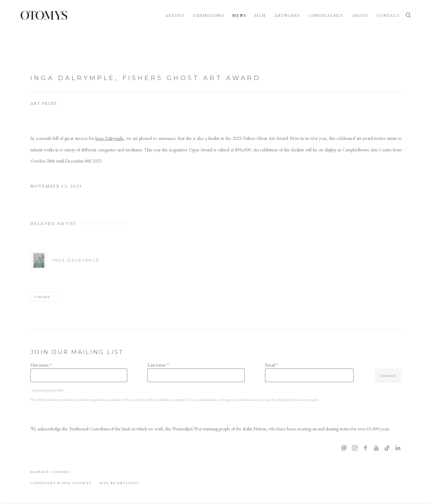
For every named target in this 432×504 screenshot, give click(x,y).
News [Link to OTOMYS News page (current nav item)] (239, 16)
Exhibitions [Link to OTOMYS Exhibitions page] (209, 16)
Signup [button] (388, 376)
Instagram (355, 448)
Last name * (158, 365)
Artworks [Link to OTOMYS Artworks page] (287, 16)
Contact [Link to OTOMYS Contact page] (388, 16)
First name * (41, 365)
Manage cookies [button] (50, 472)
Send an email (344, 448)
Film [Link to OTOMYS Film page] (260, 16)
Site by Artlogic (119, 483)
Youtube (376, 448)
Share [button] (44, 297)
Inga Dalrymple (109, 138)
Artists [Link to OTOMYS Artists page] (175, 16)
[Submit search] (409, 16)
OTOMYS (44, 15)
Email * (272, 365)
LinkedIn (398, 448)
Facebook (366, 448)
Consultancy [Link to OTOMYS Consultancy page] (326, 16)
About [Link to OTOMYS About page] (360, 16)
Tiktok (387, 448)
